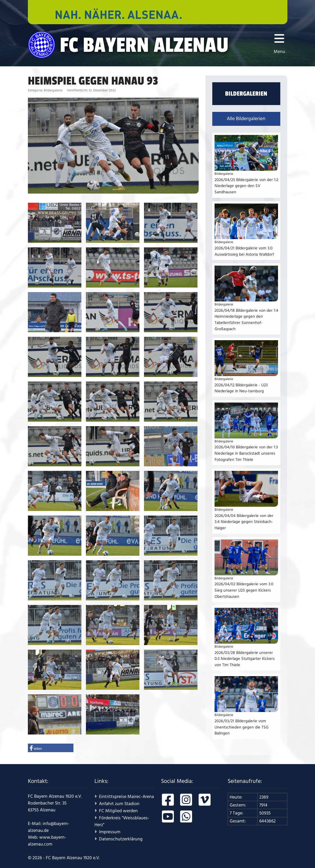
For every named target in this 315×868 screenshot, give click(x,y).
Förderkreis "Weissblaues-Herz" (122, 821)
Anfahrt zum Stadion (119, 804)
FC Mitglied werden (118, 811)
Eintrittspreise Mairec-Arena (126, 797)
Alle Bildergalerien (246, 119)
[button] (51, 748)
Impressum (110, 832)
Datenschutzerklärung (121, 839)
